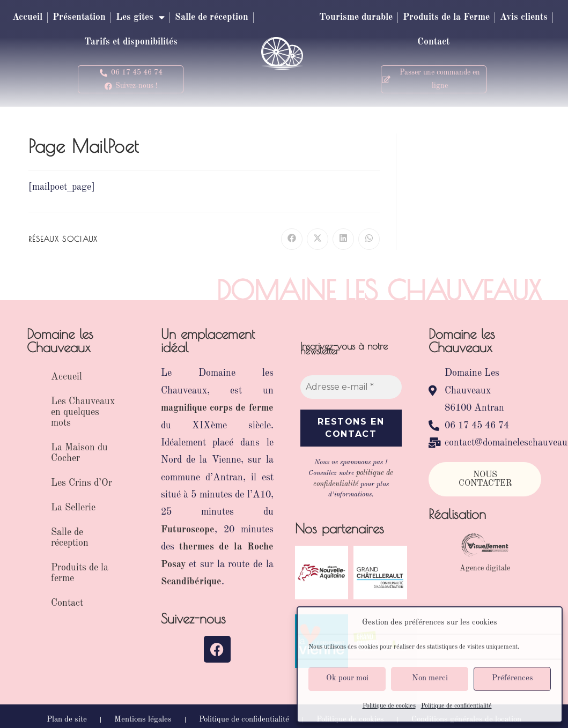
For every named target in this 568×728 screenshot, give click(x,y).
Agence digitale (485, 568)
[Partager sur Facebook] (292, 239)
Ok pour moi (347, 678)
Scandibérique (191, 582)
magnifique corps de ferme (217, 408)
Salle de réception (76, 42)
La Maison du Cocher (79, 453)
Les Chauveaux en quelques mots (83, 412)
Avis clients (411, 42)
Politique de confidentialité (456, 706)
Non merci (430, 678)
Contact (464, 42)
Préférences (512, 678)
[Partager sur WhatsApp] (369, 239)
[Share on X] (318, 239)
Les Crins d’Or (82, 483)
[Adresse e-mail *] (351, 387)
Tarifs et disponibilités (175, 42)
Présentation (121, 18)
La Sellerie (73, 508)
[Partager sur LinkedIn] (343, 239)
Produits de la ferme (80, 573)
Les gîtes (186, 18)
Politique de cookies (389, 706)
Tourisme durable (382, 18)
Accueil (66, 18)
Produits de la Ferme (477, 18)
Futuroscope (188, 530)
